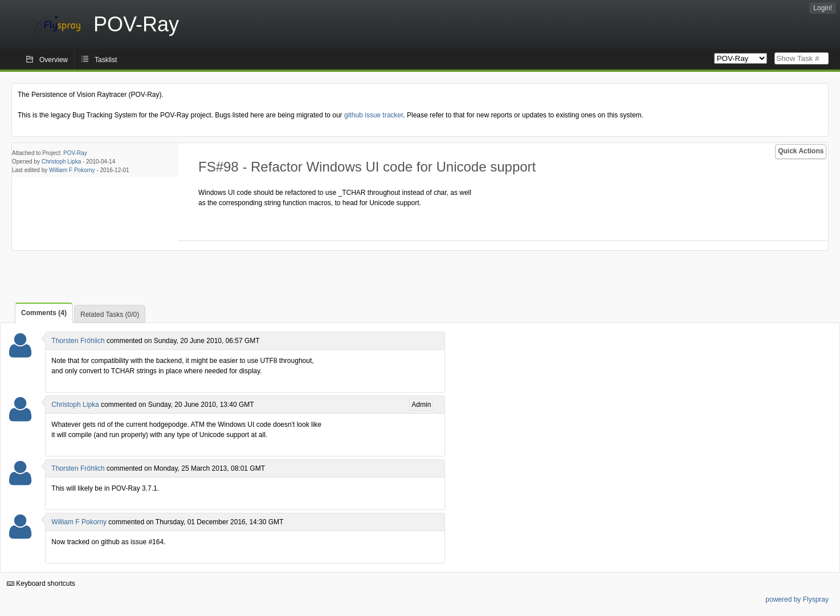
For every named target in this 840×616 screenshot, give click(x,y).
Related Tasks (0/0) (110, 315)
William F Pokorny (72, 170)
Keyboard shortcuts (41, 584)
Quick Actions (801, 151)
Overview (54, 60)
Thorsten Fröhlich (78, 341)
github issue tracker (374, 115)
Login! (823, 8)
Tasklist (106, 60)
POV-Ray (75, 153)
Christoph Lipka (61, 162)
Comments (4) (44, 313)
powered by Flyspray (797, 599)
